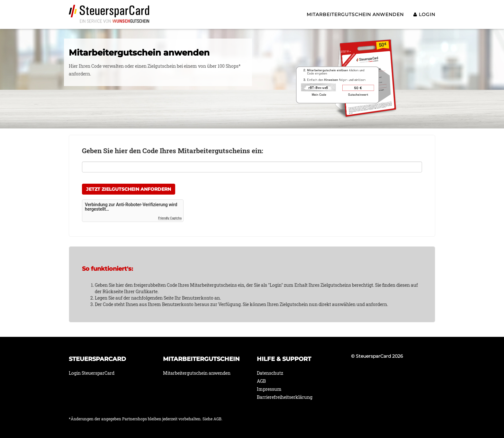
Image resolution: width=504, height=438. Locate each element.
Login (424, 14)
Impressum (269, 389)
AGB (261, 381)
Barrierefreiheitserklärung (285, 397)
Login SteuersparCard (92, 373)
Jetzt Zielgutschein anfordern (129, 189)
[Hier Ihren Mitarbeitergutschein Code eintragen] (252, 167)
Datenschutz (270, 373)
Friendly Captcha (170, 218)
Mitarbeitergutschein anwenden (355, 14)
